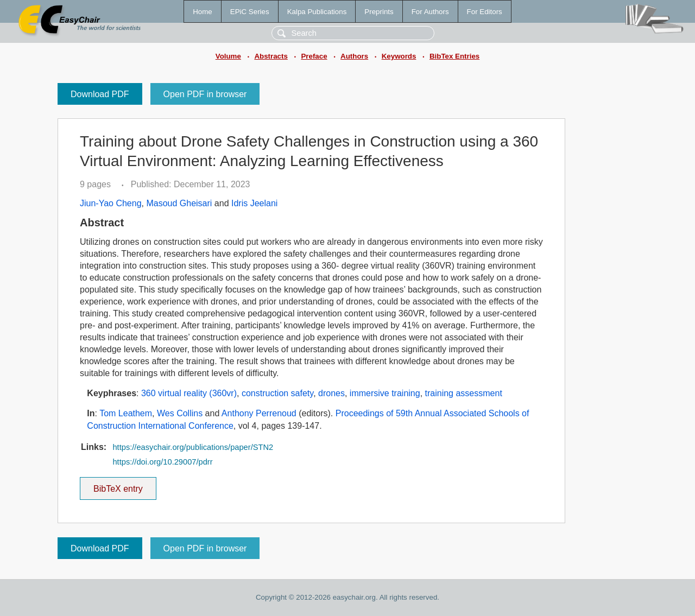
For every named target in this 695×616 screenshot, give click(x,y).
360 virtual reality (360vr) (189, 393)
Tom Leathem (126, 413)
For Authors (430, 12)
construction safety (277, 393)
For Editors (485, 12)
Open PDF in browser (205, 94)
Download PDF (100, 94)
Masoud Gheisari (179, 203)
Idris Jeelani (254, 203)
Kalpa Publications (317, 12)
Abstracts (271, 56)
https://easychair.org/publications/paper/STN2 (193, 447)
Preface (314, 56)
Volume (228, 56)
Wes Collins (180, 413)
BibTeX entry (118, 485)
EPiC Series (250, 12)
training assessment (464, 393)
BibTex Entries (454, 56)
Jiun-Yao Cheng (111, 203)
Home (203, 12)
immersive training (385, 393)
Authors (354, 56)
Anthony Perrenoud (259, 413)
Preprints (379, 12)
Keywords (399, 56)
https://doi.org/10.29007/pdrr (162, 462)
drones (331, 393)
